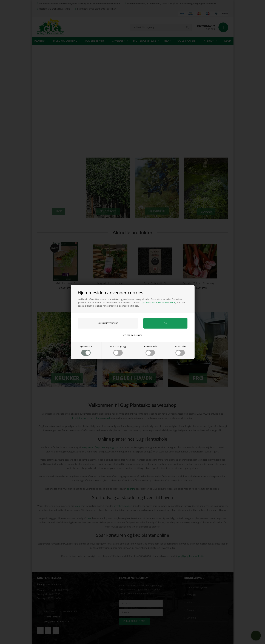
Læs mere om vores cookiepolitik (158, 303)
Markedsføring (118, 350)
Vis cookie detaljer (132, 335)
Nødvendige (86, 350)
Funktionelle (150, 350)
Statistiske (180, 350)
